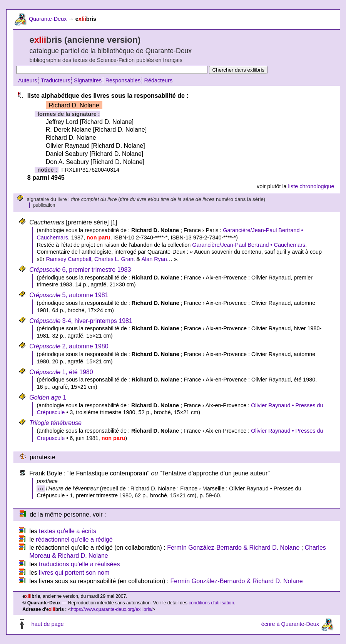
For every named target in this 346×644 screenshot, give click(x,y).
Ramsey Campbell (69, 259)
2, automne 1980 (69, 346)
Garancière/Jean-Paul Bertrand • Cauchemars (249, 245)
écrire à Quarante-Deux (290, 624)
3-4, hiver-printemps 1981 (81, 321)
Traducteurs (55, 80)
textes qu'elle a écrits (68, 531)
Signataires (88, 80)
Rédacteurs (159, 80)
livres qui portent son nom (74, 573)
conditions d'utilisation (211, 603)
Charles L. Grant (115, 259)
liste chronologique (311, 186)
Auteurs (28, 80)
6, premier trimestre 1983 (80, 270)
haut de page (47, 624)
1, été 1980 (61, 372)
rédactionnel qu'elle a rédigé (74, 539)
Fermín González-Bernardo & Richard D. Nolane (233, 548)
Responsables (123, 80)
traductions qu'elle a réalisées (79, 564)
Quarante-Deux (48, 19)
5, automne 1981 (69, 295)
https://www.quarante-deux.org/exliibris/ (112, 609)
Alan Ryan (154, 259)
